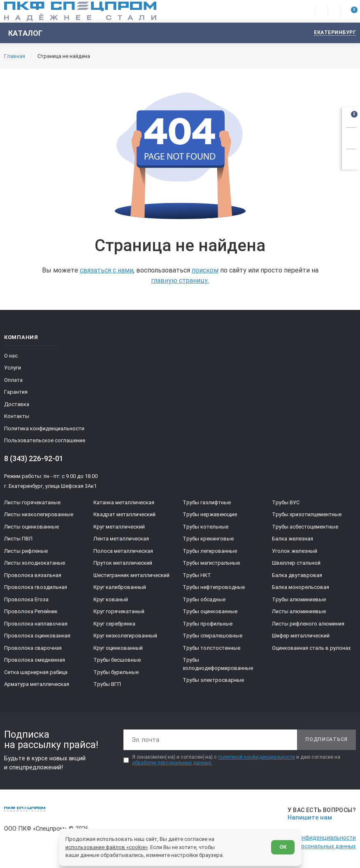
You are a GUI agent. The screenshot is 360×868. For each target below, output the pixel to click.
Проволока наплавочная (36, 624)
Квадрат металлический (124, 514)
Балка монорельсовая (301, 587)
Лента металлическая (121, 539)
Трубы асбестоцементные (305, 527)
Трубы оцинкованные (210, 611)
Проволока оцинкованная (37, 636)
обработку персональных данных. (172, 763)
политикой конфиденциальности (257, 757)
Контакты (17, 416)
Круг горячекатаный (119, 611)
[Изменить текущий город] (331, 33)
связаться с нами (107, 270)
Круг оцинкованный (118, 648)
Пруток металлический (123, 563)
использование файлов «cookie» (107, 847)
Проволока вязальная (33, 575)
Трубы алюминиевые (299, 599)
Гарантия (16, 392)
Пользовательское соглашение (45, 440)
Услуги (13, 368)
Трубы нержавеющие (210, 514)
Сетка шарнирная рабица (36, 672)
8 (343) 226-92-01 (34, 458)
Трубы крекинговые (208, 539)
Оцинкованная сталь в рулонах (311, 648)
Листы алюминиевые (299, 611)
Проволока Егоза (26, 599)
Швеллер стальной (296, 563)
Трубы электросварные (213, 680)
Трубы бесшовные (117, 660)
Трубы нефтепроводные (214, 587)
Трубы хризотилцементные (307, 514)
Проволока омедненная (35, 660)
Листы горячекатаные (32, 502)
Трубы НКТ (197, 575)
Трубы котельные (206, 527)
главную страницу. (180, 280)
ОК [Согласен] (283, 847)
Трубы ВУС (286, 502)
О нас (11, 356)
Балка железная (293, 539)
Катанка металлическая (124, 502)
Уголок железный (295, 551)
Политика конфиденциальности (44, 428)
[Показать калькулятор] (351, 158)
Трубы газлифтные (207, 502)
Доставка (17, 404)
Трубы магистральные (211, 563)
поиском (205, 270)
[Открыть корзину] (351, 116)
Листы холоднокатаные (35, 563)
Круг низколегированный (125, 636)
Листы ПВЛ (18, 539)
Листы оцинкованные (31, 527)
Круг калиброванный (120, 587)
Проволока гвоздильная (36, 587)
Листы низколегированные (39, 514)
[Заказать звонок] (351, 137)
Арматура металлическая (37, 684)
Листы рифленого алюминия (308, 624)
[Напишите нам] (320, 814)
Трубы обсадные (204, 599)
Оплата (13, 380)
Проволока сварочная (33, 648)
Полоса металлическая (123, 551)
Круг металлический (119, 527)
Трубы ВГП (107, 684)
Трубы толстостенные (211, 648)
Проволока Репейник (31, 611)
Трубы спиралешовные (213, 636)
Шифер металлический (301, 636)
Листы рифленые (26, 551)
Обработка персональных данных (310, 846)
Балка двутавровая (297, 575)
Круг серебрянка (114, 624)
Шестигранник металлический (131, 575)
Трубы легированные (210, 551)
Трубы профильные (208, 624)
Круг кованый (111, 599)
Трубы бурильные (116, 672)
